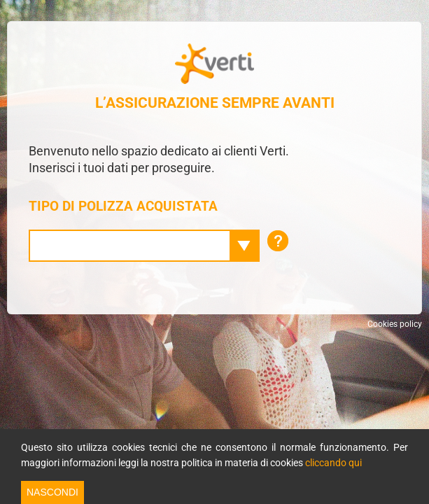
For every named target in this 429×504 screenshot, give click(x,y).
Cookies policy (395, 324)
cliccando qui (333, 463)
